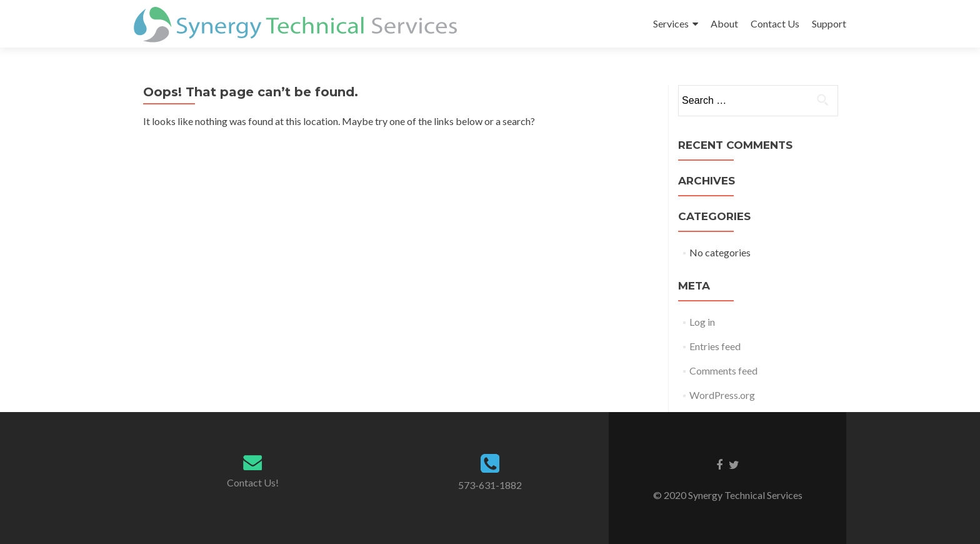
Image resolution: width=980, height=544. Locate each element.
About (724, 23)
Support (829, 23)
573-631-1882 (490, 485)
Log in (702, 322)
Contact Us (775, 23)
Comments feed (723, 370)
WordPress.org (722, 395)
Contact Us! (253, 482)
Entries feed (715, 346)
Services (671, 23)
